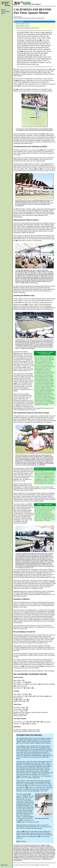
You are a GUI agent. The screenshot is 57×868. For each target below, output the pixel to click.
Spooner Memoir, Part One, (23, 24)
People (3, 13)
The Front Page (5, 12)
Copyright (16, 865)
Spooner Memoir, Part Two (23, 26)
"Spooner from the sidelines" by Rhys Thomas (27, 28)
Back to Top (4, 865)
